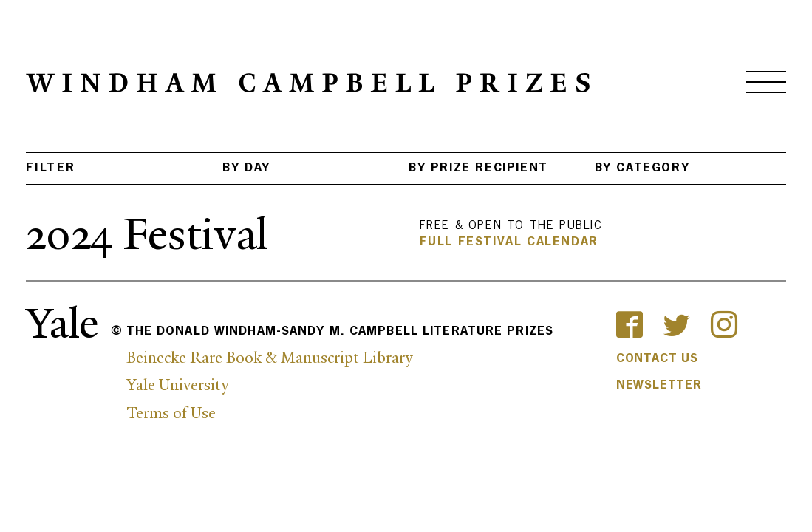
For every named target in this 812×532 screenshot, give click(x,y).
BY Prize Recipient (478, 168)
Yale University (177, 385)
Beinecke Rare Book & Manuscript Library (269, 358)
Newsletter (659, 386)
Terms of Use (171, 413)
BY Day (246, 168)
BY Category (642, 168)
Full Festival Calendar (509, 242)
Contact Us (657, 359)
